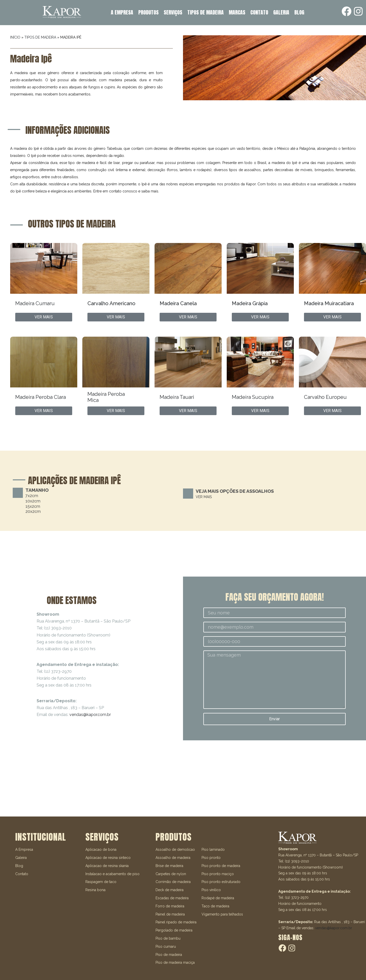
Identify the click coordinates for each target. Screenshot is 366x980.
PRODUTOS (148, 12)
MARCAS (237, 12)
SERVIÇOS (173, 12)
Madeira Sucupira (253, 397)
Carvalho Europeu (325, 397)
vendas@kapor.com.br (90, 715)
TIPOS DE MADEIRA (205, 12)
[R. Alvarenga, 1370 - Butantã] (183, 778)
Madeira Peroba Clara (41, 397)
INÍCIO (15, 37)
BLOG (299, 12)
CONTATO (259, 12)
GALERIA (281, 12)
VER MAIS (204, 497)
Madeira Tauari (177, 397)
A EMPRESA (122, 12)
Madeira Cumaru (35, 303)
